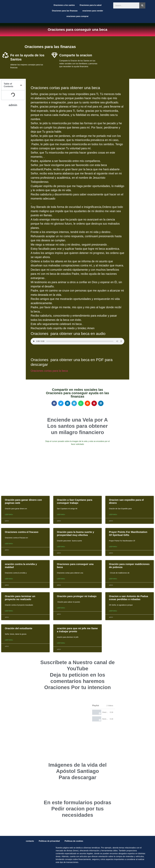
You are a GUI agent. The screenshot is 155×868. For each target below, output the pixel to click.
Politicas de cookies (74, 841)
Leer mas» (9, 515)
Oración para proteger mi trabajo (77, 596)
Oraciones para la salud (91, 5)
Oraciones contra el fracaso (22, 532)
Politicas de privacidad (49, 841)
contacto (30, 841)
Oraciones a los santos (64, 5)
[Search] (142, 5)
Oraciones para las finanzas (65, 11)
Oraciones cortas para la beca (49, 371)
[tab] (103, 712)
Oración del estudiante (19, 628)
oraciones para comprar (77, 16)
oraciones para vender (93, 11)
